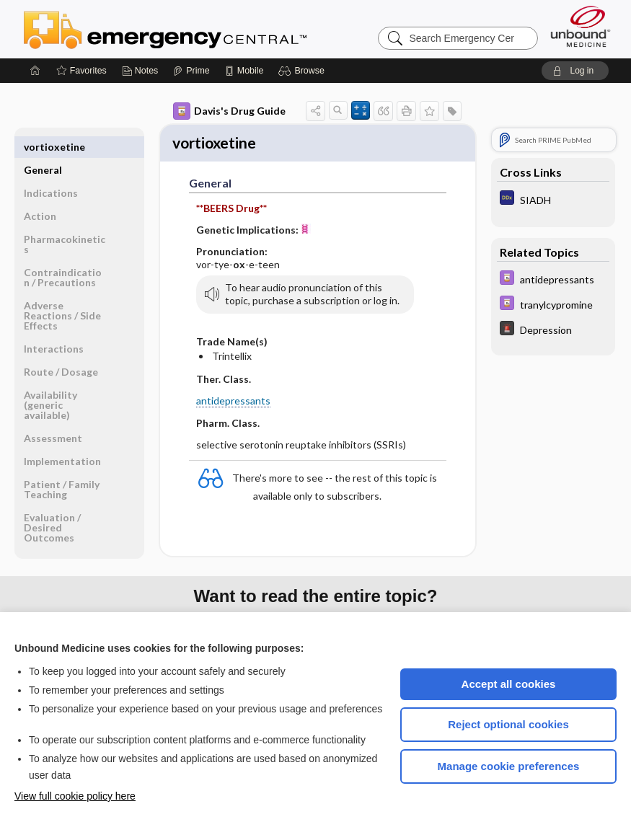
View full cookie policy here (75, 796)
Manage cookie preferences (509, 766)
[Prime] (191, 71)
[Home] (35, 71)
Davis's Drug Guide (229, 111)
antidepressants (233, 403)
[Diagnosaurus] (553, 199)
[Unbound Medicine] (581, 26)
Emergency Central (203, 29)
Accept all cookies (509, 684)
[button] (303, 71)
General (43, 147)
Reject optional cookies (508, 724)
